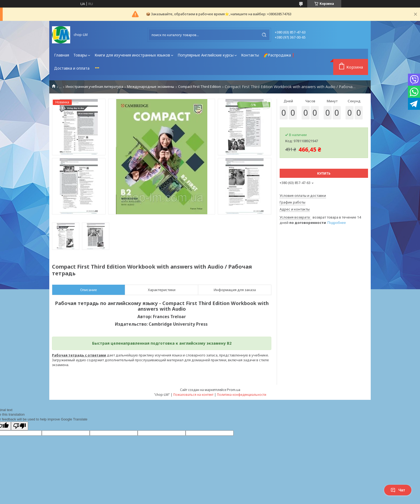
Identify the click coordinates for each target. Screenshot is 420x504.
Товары (80, 55)
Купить (324, 173)
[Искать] (264, 35)
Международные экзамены (151, 87)
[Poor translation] (20, 426)
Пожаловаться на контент (193, 395)
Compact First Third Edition (200, 87)
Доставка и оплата (72, 68)
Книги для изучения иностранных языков (132, 55)
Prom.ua (234, 390)
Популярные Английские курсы (206, 55)
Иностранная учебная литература (94, 87)
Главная (62, 55)
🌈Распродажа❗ (279, 55)
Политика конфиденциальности (242, 395)
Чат (398, 490)
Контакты (250, 55)
